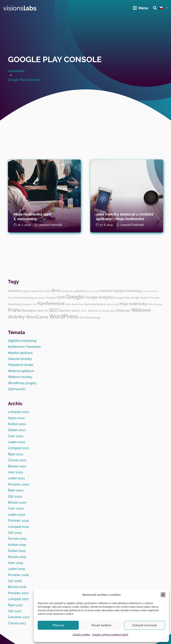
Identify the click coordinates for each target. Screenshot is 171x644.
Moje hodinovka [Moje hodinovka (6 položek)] (133, 304)
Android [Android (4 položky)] (14, 291)
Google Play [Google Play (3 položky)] (123, 298)
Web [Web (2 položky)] (113, 311)
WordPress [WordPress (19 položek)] (64, 316)
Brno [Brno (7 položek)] (56, 291)
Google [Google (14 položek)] (75, 297)
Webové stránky (20, 377)
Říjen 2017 (15, 605)
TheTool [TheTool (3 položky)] (93, 311)
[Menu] (141, 8)
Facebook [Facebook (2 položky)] (39, 298)
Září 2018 (15, 581)
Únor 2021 (15, 472)
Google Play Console (55, 59)
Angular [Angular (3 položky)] (25, 291)
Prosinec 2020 (19, 484)
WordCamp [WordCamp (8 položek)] (37, 317)
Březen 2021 (17, 466)
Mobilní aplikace (20, 353)
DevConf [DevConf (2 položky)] (95, 291)
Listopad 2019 (18, 527)
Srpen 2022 (16, 418)
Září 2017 (15, 611)
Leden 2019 (16, 569)
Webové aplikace (21, 371)
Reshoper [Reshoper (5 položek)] (29, 310)
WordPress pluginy (22, 383)
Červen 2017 (17, 623)
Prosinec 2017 (18, 593)
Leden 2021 (16, 478)
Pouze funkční (101, 625)
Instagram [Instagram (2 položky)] (27, 304)
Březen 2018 (17, 587)
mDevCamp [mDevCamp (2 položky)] (112, 304)
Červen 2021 (17, 460)
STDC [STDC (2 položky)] (84, 311)
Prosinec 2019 (18, 521)
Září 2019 (15, 533)
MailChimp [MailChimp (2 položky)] (78, 304)
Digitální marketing (22, 341)
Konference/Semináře (24, 347)
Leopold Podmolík (50, 225)
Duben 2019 (17, 551)
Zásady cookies (81, 635)
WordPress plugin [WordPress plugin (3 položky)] (90, 317)
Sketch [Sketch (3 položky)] (76, 311)
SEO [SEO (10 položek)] (54, 310)
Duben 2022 (17, 430)
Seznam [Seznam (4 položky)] (65, 311)
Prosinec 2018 (18, 575)
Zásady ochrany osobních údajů (110, 635)
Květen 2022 (17, 424)
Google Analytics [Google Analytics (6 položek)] (100, 297)
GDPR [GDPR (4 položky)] (61, 297)
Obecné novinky (20, 359)
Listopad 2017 (18, 599)
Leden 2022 (17, 442)
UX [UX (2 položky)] (100, 311)
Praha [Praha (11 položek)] (14, 310)
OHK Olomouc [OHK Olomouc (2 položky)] (155, 304)
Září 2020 (15, 497)
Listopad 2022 (19, 412)
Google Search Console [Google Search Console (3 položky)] (145, 298)
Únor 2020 (16, 508)
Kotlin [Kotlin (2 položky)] (68, 304)
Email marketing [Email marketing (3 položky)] (24, 298)
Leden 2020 (17, 515)
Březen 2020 (17, 502)
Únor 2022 (16, 436)
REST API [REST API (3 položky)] (43, 311)
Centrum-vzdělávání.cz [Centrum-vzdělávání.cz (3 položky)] (75, 291)
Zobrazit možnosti (144, 625)
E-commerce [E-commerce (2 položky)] (149, 291)
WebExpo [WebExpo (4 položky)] (123, 311)
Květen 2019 (17, 545)
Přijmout (58, 625)
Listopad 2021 (18, 448)
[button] (163, 595)
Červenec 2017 (19, 617)
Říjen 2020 (16, 490)
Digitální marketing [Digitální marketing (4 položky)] (127, 291)
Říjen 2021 (15, 454)
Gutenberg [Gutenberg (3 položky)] (15, 304)
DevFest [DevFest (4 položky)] (106, 291)
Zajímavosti (17, 389)
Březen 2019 (17, 557)
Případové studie (21, 365)
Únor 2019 (15, 563)
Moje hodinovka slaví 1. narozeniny (33, 216)
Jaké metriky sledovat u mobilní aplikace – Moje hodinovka (125, 216)
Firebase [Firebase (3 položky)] (50, 298)
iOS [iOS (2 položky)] (35, 304)
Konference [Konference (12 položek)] (51, 303)
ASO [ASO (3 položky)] (48, 291)
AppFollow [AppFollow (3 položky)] (38, 291)
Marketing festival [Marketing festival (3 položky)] (95, 304)
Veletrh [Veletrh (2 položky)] (106, 311)
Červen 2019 (17, 539)
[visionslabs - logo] (20, 8)
